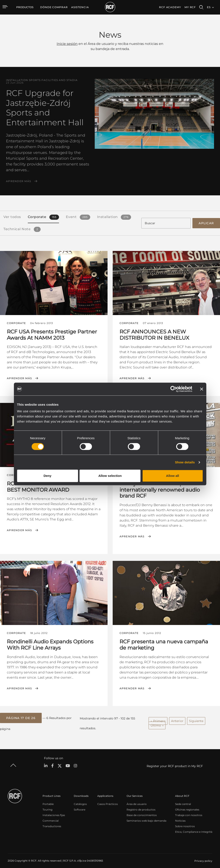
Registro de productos (141, 806)
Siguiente (196, 718)
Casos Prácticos (108, 800)
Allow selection (110, 476)
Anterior (177, 718)
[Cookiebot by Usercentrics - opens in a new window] (173, 389)
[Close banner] (202, 389)
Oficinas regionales (187, 806)
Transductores (52, 823)
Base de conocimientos (142, 811)
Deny (48, 476)
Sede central (183, 800)
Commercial (51, 817)
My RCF (190, 7)
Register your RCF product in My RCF (175, 762)
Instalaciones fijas (54, 811)
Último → (157, 722)
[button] (21, 715)
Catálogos (80, 800)
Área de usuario (137, 800)
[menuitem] (54, 7)
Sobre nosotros (185, 823)
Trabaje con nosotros (189, 811)
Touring (47, 806)
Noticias (180, 817)
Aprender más (18, 181)
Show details (185, 462)
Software (80, 806)
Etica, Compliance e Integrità (194, 828)
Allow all (173, 476)
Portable (48, 800)
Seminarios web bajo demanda (146, 817)
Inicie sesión (67, 44)
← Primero (158, 718)
